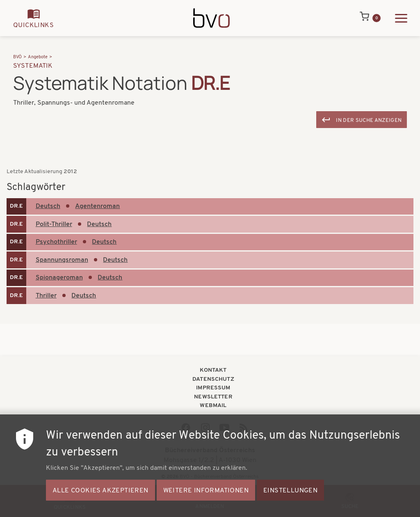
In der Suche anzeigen (369, 120)
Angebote (38, 57)
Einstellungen (290, 499)
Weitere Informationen (206, 499)
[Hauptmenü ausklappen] (401, 18)
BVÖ (17, 57)
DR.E (16, 206)
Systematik (33, 66)
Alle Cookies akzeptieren (100, 499)
